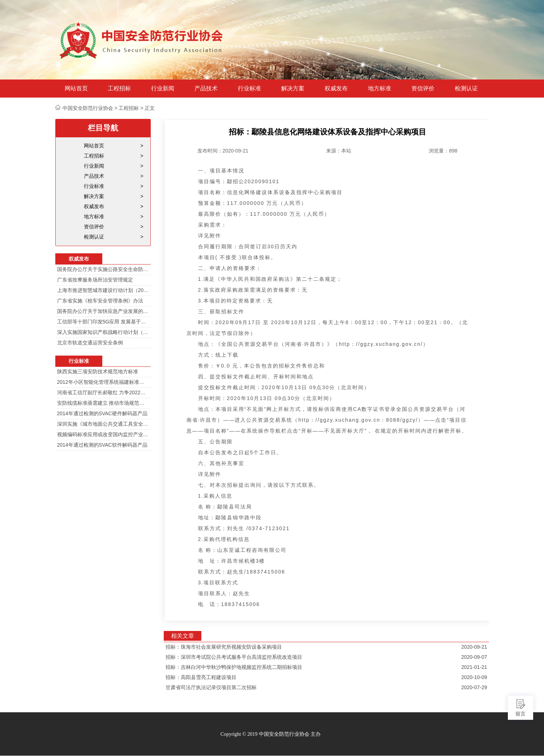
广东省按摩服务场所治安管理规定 (95, 280)
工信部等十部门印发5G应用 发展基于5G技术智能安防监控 (103, 322)
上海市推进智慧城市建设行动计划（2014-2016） (103, 290)
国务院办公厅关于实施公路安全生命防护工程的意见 (103, 269)
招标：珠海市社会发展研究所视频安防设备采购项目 (224, 647)
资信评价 (423, 89)
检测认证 (466, 89)
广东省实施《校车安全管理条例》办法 (100, 301)
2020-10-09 (474, 677)
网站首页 (76, 89)
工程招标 (119, 89)
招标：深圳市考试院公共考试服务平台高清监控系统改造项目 (234, 657)
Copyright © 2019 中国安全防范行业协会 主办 (271, 734)
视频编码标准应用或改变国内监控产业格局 (103, 434)
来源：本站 (339, 151)
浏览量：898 (443, 151)
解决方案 (293, 89)
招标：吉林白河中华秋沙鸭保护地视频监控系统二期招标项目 (234, 667)
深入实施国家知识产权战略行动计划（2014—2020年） (103, 332)
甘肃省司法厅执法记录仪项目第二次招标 (211, 687)
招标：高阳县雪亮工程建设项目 (201, 677)
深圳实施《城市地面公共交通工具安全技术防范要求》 (103, 424)
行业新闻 (163, 89)
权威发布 (336, 89)
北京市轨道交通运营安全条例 (90, 343)
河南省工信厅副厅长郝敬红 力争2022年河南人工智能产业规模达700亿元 (103, 392)
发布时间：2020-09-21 (223, 151)
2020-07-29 (474, 687)
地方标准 (380, 89)
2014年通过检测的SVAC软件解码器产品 (102, 445)
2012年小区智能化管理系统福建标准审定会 (103, 382)
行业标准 (249, 89)
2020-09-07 (474, 657)
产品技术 (206, 89)
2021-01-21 (474, 667)
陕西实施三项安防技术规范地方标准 (98, 371)
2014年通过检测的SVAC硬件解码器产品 (102, 413)
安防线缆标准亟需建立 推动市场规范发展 (103, 403)
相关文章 (183, 636)
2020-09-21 (474, 647)
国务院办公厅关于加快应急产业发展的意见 (103, 311)
